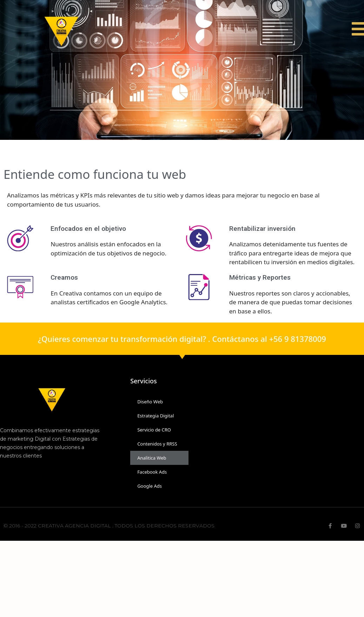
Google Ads (150, 486)
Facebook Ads (152, 472)
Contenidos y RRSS (157, 444)
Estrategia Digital (155, 416)
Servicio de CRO (154, 430)
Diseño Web (150, 402)
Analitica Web (152, 458)
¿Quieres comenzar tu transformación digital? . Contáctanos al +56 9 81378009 (182, 339)
